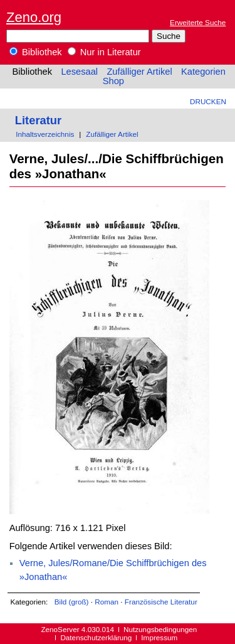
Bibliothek (36, 52)
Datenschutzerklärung (96, 637)
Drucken (208, 101)
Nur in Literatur (104, 52)
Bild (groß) (72, 602)
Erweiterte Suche (198, 22)
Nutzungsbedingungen (160, 629)
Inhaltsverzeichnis (45, 134)
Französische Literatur (161, 602)
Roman (107, 602)
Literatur (38, 120)
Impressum (159, 637)
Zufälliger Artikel (139, 72)
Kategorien (203, 72)
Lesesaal (79, 72)
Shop (113, 81)
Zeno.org (34, 17)
